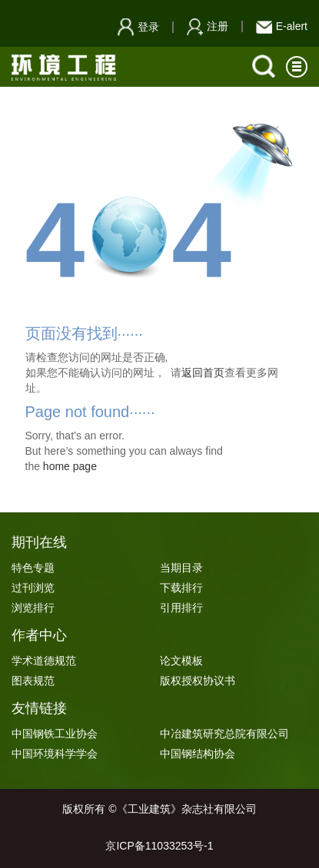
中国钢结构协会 (198, 754)
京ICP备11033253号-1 (159, 846)
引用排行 (181, 608)
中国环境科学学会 (55, 754)
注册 (208, 26)
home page (70, 466)
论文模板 (181, 661)
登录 (138, 27)
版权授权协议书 (198, 681)
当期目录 (181, 568)
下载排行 (181, 588)
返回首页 (203, 373)
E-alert (282, 26)
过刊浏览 (33, 588)
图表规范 (33, 681)
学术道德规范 (44, 661)
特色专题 (33, 568)
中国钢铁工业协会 (55, 734)
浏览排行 (33, 608)
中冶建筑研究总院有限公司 (224, 734)
